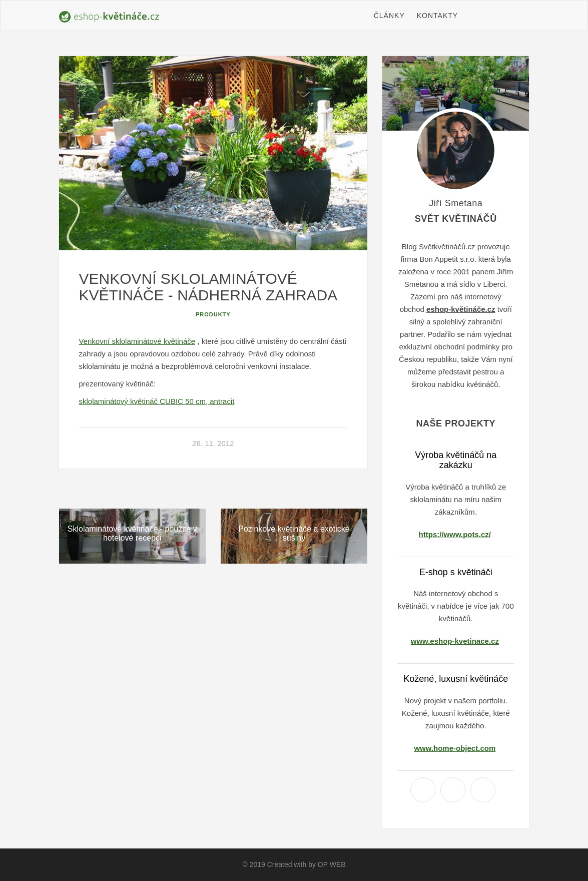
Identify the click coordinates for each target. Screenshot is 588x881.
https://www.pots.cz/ (455, 534)
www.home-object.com (455, 748)
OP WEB (332, 864)
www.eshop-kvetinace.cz (455, 641)
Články (389, 16)
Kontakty (437, 16)
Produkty (213, 314)
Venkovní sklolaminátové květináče (137, 341)
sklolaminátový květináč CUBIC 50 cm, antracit (157, 401)
